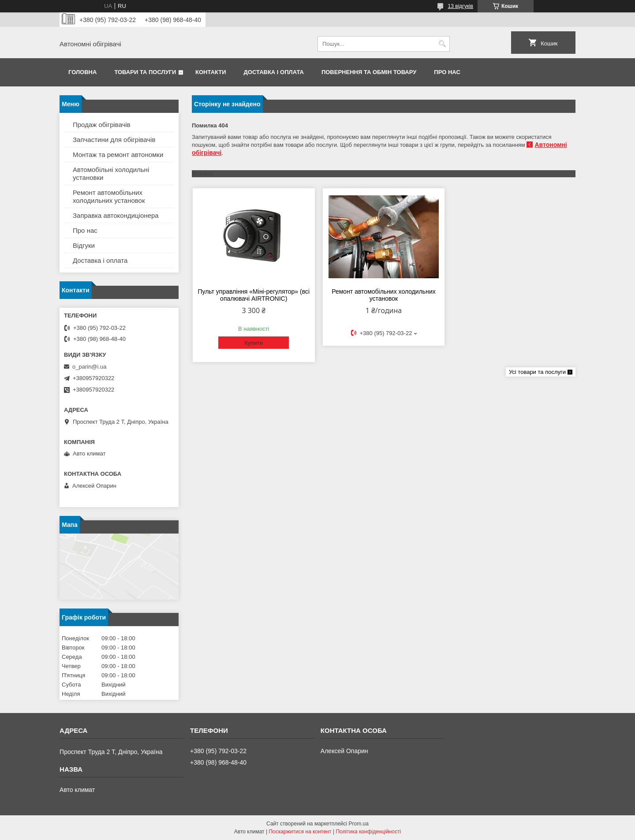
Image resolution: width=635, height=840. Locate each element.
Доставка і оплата (274, 72)
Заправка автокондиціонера (116, 215)
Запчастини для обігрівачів (114, 140)
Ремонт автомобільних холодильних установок (383, 295)
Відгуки (84, 245)
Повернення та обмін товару (369, 72)
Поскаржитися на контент (300, 832)
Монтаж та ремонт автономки (118, 155)
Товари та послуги (145, 72)
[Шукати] (442, 44)
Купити (254, 343)
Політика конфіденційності (369, 832)
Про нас (447, 72)
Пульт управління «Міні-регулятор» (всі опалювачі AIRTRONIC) (254, 295)
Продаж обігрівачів (102, 125)
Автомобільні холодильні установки (111, 174)
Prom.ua (359, 824)
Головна (82, 72)
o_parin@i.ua (90, 367)
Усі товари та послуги (537, 372)
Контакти (211, 72)
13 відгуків (461, 6)
